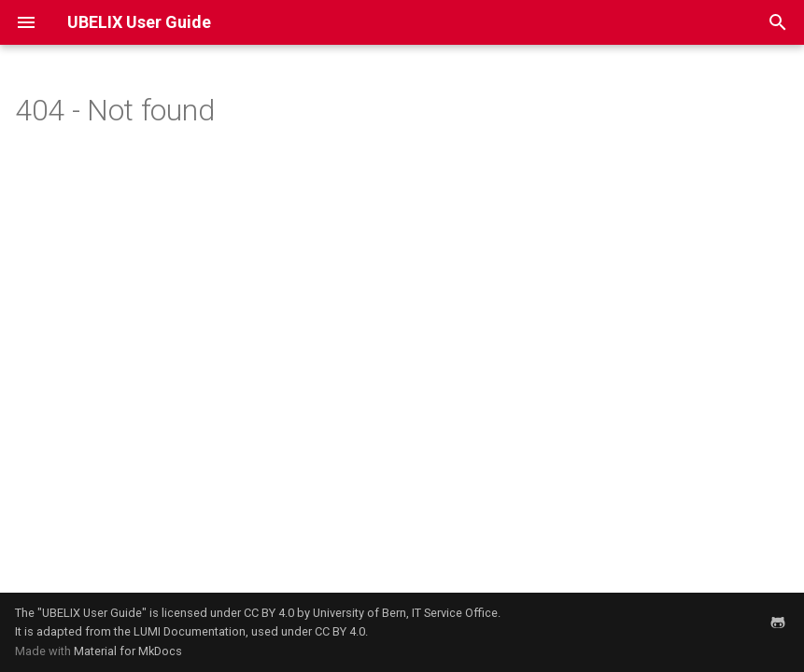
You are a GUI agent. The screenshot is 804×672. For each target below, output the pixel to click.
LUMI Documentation (190, 631)
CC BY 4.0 (269, 613)
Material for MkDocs (128, 651)
